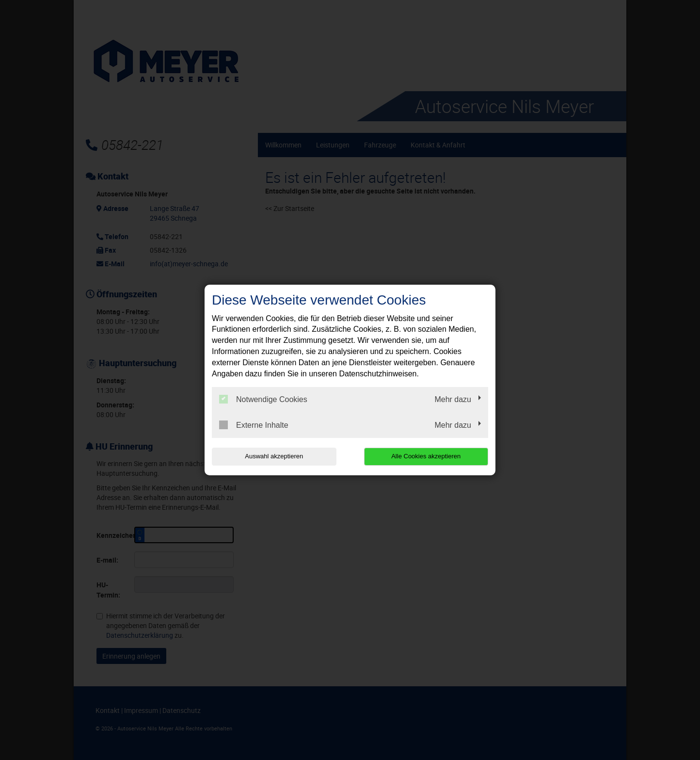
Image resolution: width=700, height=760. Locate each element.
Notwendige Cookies (263, 399)
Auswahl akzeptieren (274, 456)
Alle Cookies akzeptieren (426, 456)
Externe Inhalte (254, 425)
